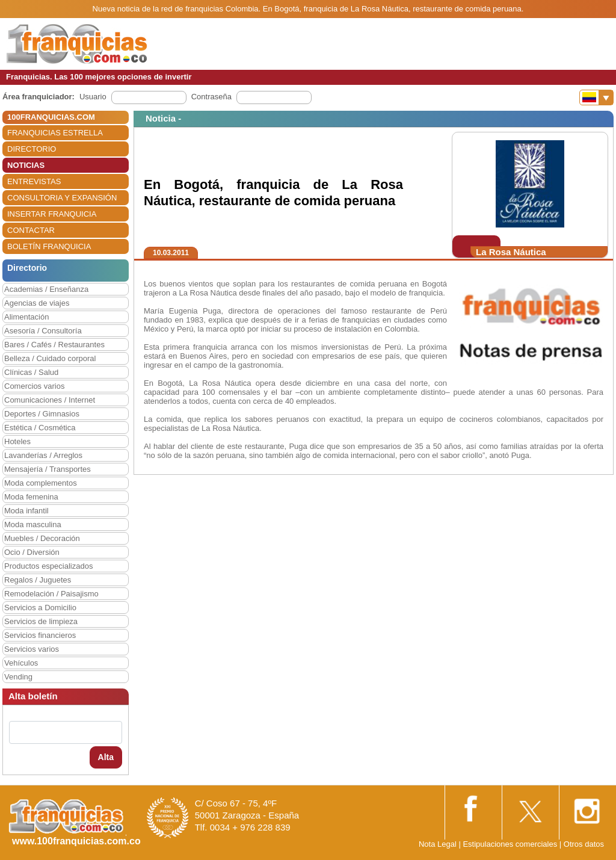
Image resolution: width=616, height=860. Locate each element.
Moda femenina (31, 497)
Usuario (93, 97)
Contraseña (211, 97)
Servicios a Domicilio (40, 608)
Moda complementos (41, 483)
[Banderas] (596, 97)
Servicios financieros (40, 635)
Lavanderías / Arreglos (43, 455)
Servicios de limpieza (41, 621)
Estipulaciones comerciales (511, 844)
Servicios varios (32, 649)
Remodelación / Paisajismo (51, 594)
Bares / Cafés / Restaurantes (54, 345)
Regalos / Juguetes (38, 580)
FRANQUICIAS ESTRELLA (55, 133)
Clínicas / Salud (31, 372)
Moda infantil (26, 511)
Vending (18, 677)
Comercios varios (34, 386)
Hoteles (17, 441)
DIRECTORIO (32, 149)
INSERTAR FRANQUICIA (52, 214)
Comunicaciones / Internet (50, 400)
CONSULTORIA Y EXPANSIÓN (62, 198)
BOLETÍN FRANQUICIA (49, 246)
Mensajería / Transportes (48, 469)
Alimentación (26, 317)
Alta (106, 757)
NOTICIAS (26, 165)
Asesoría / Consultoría (43, 331)
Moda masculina (33, 524)
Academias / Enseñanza (46, 289)
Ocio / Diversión (32, 552)
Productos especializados (48, 566)
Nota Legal (438, 844)
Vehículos (21, 663)
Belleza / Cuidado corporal (50, 358)
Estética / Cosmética (40, 428)
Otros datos (584, 844)
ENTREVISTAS (34, 181)
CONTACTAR (31, 230)
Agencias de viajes (37, 303)
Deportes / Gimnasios (42, 414)
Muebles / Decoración (42, 538)
